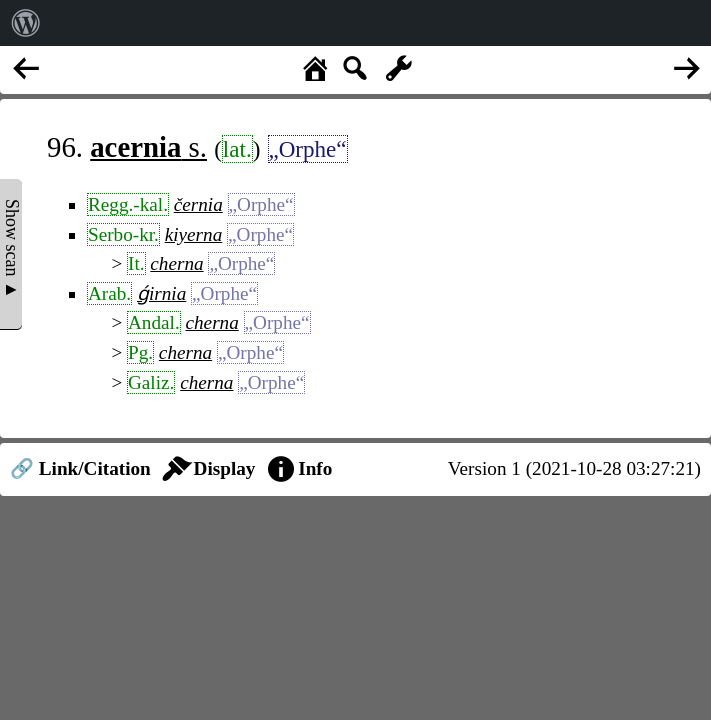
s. (148, 147)
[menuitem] (26, 23)
